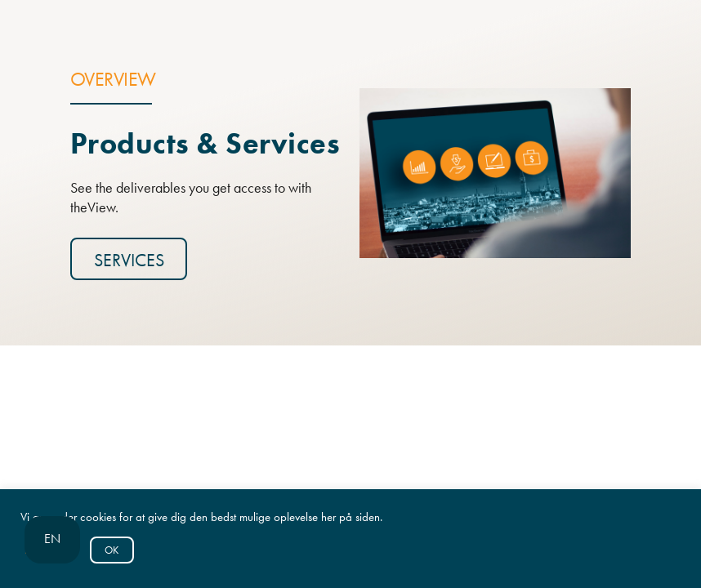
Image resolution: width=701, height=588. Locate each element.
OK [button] (112, 550)
